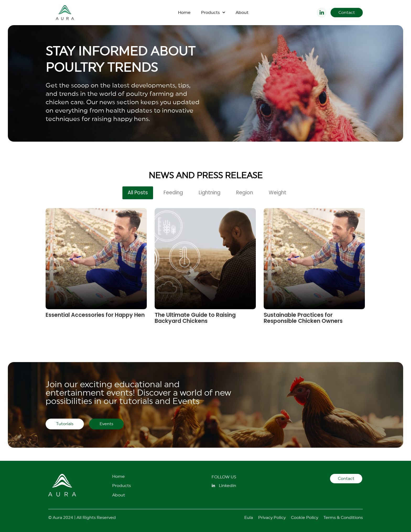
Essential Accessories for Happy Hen (95, 315)
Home (184, 13)
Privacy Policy (272, 518)
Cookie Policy (305, 518)
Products (213, 12)
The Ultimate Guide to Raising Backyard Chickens (195, 318)
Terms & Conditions (343, 518)
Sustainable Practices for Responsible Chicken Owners (303, 318)
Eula (249, 518)
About (242, 13)
